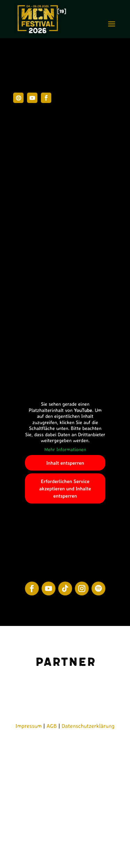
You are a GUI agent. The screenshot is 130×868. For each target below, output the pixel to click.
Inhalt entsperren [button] (65, 463)
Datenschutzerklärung (88, 726)
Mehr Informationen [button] (65, 449)
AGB (52, 726)
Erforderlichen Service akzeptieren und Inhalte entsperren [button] (65, 488)
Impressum (29, 726)
